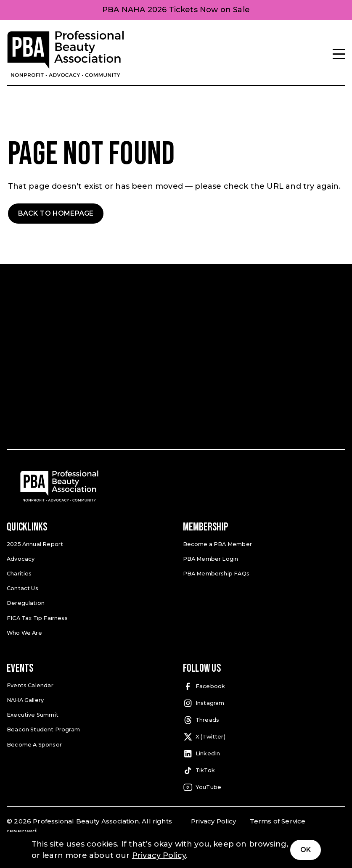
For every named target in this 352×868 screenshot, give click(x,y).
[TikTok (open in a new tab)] (264, 769)
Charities (19, 573)
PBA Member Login (210, 558)
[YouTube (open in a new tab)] (264, 786)
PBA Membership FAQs (216, 573)
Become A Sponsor (34, 742)
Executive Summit (32, 713)
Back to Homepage (56, 213)
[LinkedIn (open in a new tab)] (264, 752)
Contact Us (22, 587)
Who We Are (24, 631)
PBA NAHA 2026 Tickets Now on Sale (176, 10)
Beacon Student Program (42, 727)
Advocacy (20, 558)
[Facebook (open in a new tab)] (264, 685)
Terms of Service (278, 820)
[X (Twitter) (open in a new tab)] (264, 736)
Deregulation (25, 602)
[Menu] (339, 54)
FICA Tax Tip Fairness (37, 616)
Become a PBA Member (216, 544)
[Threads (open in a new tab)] (264, 719)
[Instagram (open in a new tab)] (264, 702)
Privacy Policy (214, 820)
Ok (306, 850)
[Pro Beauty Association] (66, 54)
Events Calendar (29, 684)
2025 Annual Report (35, 544)
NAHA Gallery (25, 698)
